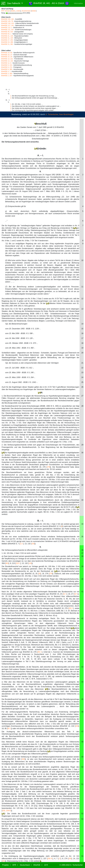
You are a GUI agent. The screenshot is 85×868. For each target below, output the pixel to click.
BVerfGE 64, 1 (6, 34)
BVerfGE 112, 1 (7, 28)
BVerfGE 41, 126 (7, 36)
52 (82, 814)
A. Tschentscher (52, 114)
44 (82, 682)
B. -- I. (41, 521)
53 (82, 819)
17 (82, 338)
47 (82, 732)
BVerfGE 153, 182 (8, 19)
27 (82, 396)
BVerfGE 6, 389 (7, 69)
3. (11, 108)
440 (23, 759)
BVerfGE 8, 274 (7, 67)
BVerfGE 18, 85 (7, 53)
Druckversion (26, 11)
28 (82, 406)
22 (82, 368)
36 (82, 550)
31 (82, 472)
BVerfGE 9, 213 (7, 65)
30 (82, 453)
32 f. (76, 594)
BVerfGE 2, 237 (7, 76)
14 (82, 324)
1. (11, 96)
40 (82, 579)
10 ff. (46, 865)
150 (33, 544)
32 (82, 485)
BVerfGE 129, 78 (7, 21)
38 (82, 556)
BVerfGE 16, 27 (7, 55)
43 (82, 667)
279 (51, 574)
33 (82, 500)
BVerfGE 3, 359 (7, 73)
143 (30, 563)
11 (82, 287)
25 (82, 382)
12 (82, 299)
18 (82, 343)
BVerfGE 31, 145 (7, 38)
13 (82, 309)
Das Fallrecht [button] (11, 3)
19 (82, 348)
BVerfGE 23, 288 (7, 42)
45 (82, 699)
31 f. (65, 594)
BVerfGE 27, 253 (7, 40)
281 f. (71, 608)
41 (82, 592)
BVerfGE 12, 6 (6, 63)
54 (82, 846)
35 (82, 537)
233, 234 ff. (7, 811)
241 (4, 861)
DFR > (15, 865)
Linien (18, 11)
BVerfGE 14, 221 (7, 59)
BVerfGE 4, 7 (6, 71)
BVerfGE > (38, 865)
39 (82, 566)
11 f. (21, 544)
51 (82, 784)
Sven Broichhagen (66, 114)
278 (48, 467)
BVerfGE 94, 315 (7, 32)
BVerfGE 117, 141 (8, 25)
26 (82, 387)
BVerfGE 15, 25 (7, 57)
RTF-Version (6, 11)
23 (82, 373)
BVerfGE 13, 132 (7, 61)
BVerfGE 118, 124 (8, 23)
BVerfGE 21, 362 (7, 44)
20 (82, 353)
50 (82, 767)
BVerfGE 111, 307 (8, 30)
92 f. (9, 729)
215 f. (18, 563)
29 (82, 445)
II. (40, 547)
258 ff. (50, 859)
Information (78, 3)
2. (11, 98)
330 (70, 859)
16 (82, 333)
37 (82, 553)
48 (82, 742)
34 (82, 524)
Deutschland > (26, 865)
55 (82, 856)
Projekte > (6, 865)
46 (82, 712)
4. (11, 110)
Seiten (13, 11)
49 (82, 757)
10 (82, 260)
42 (82, 618)
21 (82, 363)
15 (82, 329)
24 (82, 377)
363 (7, 563)
